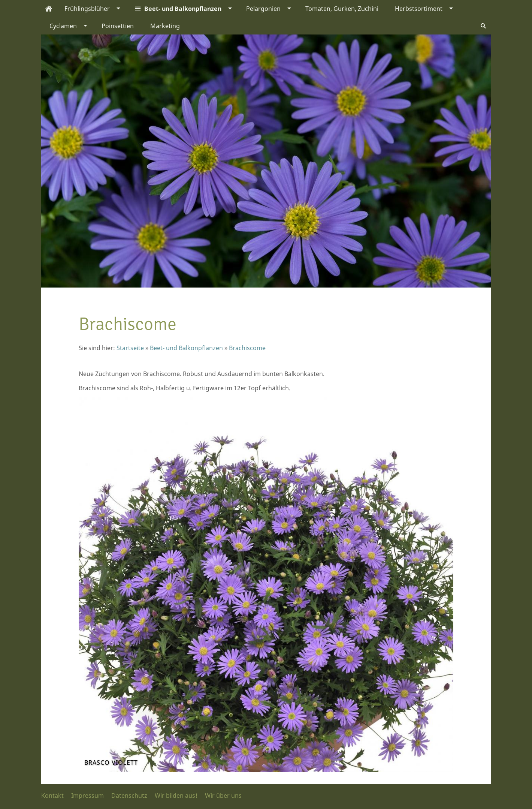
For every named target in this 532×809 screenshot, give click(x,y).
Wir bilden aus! (176, 796)
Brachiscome (247, 348)
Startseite (130, 348)
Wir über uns (223, 796)
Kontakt (52, 796)
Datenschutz (129, 796)
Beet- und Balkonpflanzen (186, 348)
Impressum (87, 796)
